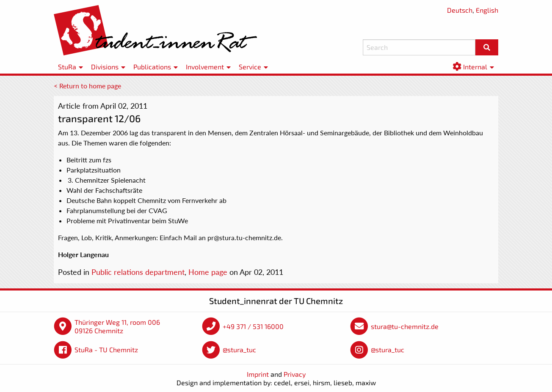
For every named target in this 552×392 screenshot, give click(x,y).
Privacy (295, 374)
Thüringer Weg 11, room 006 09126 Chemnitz (117, 326)
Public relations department (138, 272)
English (487, 10)
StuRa (67, 67)
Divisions (105, 67)
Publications (152, 67)
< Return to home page (87, 86)
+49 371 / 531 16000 (253, 326)
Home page (208, 272)
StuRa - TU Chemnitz (106, 350)
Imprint (258, 374)
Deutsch (460, 10)
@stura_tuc (239, 350)
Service (250, 67)
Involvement (205, 67)
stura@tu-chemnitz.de (405, 326)
